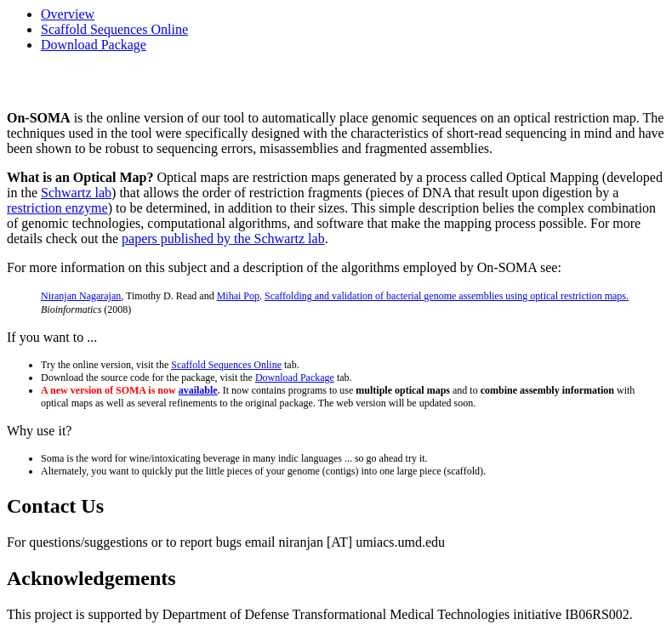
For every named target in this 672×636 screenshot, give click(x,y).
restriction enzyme (57, 208)
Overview (68, 14)
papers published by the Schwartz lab (223, 238)
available (198, 390)
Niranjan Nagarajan (81, 296)
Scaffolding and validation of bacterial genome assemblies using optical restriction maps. (447, 296)
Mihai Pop (238, 296)
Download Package (94, 45)
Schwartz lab (76, 193)
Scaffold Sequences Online (114, 29)
